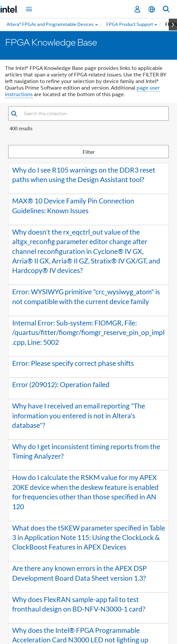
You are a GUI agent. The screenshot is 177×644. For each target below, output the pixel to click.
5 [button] (109, 601)
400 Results (21, 128)
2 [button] (79, 601)
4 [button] (99, 601)
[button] (14, 114)
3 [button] (89, 601)
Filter (125, 151)
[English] (152, 9)
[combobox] (93, 114)
